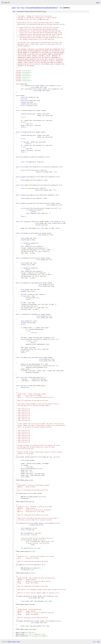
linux (23, 8)
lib (61, 8)
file (44, 12)
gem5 (14, 8)
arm (18, 8)
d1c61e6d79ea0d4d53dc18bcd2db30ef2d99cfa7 (42, 8)
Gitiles (10, 642)
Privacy (14, 642)
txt (94, 642)
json (98, 642)
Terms (18, 642)
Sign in (98, 2)
